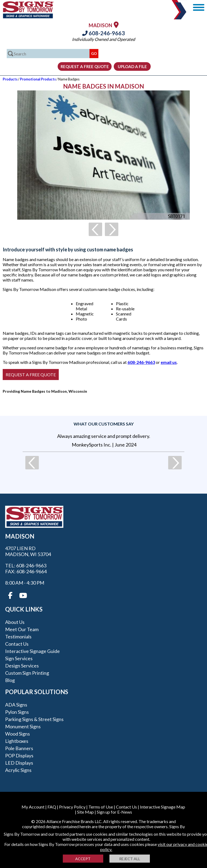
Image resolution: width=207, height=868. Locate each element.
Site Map (85, 812)
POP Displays (19, 755)
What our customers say (104, 424)
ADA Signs (16, 705)
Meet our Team (22, 629)
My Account (33, 807)
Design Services (22, 666)
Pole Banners (19, 748)
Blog (10, 680)
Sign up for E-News (114, 812)
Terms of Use (101, 807)
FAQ (52, 807)
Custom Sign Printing (27, 673)
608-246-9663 (103, 33)
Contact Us (17, 644)
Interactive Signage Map (163, 807)
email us (169, 362)
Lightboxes (17, 741)
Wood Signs (18, 734)
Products (10, 79)
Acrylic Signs (18, 770)
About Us (15, 622)
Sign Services (19, 658)
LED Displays (19, 763)
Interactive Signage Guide (32, 651)
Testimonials (18, 637)
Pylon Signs (17, 712)
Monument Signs (23, 726)
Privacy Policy (72, 807)
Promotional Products (38, 79)
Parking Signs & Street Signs (34, 719)
